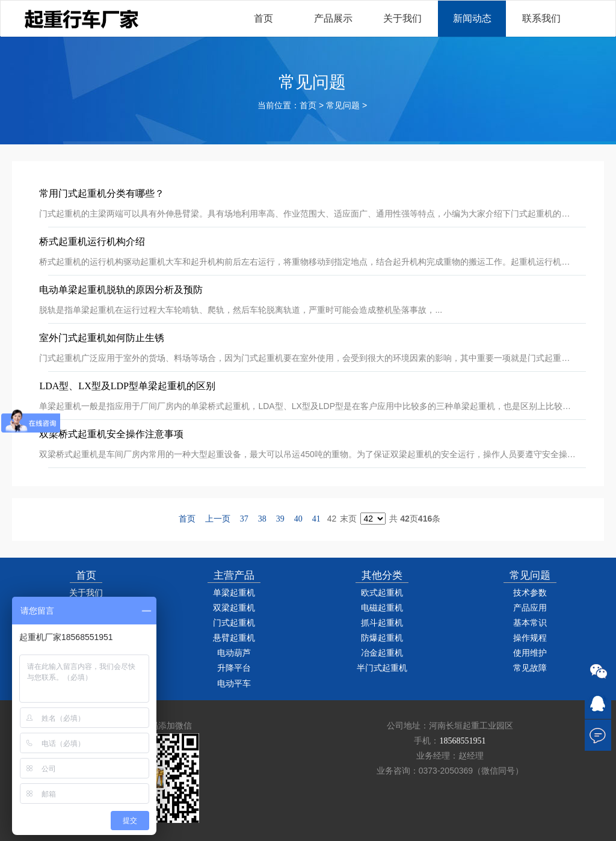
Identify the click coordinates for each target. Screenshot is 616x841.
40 (298, 519)
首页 (308, 106)
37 (244, 519)
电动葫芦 (234, 653)
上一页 (218, 519)
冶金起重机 (382, 653)
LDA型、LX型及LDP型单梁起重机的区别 (127, 386)
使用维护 (530, 653)
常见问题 (343, 106)
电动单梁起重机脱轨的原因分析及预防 (121, 290)
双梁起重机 (234, 608)
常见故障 (530, 668)
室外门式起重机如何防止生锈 (102, 338)
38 (262, 519)
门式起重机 (234, 623)
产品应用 (530, 608)
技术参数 (530, 593)
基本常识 (530, 623)
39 (280, 519)
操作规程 (530, 638)
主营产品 (234, 575)
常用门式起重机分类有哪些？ (102, 193)
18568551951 (462, 741)
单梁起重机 (234, 593)
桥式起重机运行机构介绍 (92, 242)
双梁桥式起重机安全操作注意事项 (111, 434)
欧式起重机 (382, 593)
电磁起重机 (382, 608)
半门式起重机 (382, 668)
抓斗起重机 (382, 623)
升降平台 (234, 668)
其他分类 (382, 575)
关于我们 (86, 593)
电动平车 (234, 684)
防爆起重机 (382, 638)
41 (316, 519)
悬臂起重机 (234, 638)
